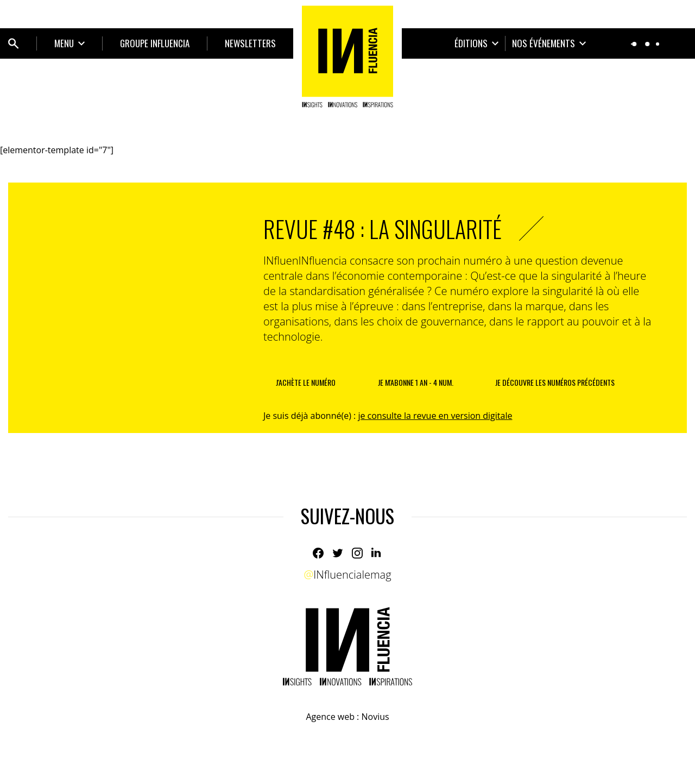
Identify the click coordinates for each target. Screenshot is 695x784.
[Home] (347, 57)
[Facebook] (318, 553)
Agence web (330, 717)
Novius (375, 717)
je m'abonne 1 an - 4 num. (416, 382)
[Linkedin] (377, 553)
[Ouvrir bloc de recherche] (14, 43)
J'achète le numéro (306, 382)
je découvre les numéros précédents (555, 382)
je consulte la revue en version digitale (435, 416)
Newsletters (250, 43)
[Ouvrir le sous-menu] (69, 43)
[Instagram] (357, 553)
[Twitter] (338, 553)
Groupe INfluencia (155, 43)
